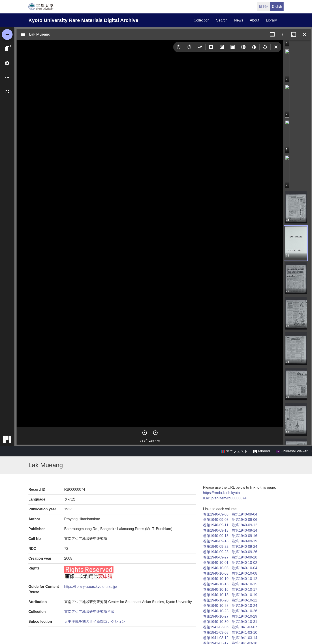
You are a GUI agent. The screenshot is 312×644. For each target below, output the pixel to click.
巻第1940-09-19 (244, 541)
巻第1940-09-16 (244, 536)
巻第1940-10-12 (244, 579)
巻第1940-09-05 (216, 520)
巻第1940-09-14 (244, 530)
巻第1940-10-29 (244, 616)
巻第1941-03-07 (244, 627)
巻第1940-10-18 (216, 595)
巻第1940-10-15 (244, 584)
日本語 (264, 6)
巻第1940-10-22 (244, 600)
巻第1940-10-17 (244, 589)
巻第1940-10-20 (216, 600)
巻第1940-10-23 (216, 606)
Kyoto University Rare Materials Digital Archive (83, 20)
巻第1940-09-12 (244, 525)
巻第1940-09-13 (216, 530)
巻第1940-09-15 (216, 536)
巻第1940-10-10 (216, 579)
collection (201, 20)
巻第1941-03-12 (216, 638)
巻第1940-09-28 (244, 557)
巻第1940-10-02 (244, 563)
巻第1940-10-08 (244, 573)
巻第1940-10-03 (216, 568)
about (254, 20)
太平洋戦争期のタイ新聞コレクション (95, 622)
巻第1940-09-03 (216, 514)
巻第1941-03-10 (244, 632)
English (277, 6)
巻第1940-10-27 (216, 616)
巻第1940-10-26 (244, 611)
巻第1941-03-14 (244, 638)
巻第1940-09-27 (216, 557)
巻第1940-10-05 (216, 573)
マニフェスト (234, 451)
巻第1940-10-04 (244, 568)
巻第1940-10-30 (216, 622)
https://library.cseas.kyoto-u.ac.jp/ (91, 587)
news (239, 20)
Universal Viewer (292, 451)
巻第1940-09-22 (216, 547)
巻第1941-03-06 (216, 627)
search (222, 20)
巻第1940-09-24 (244, 547)
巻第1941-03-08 (216, 632)
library (271, 20)
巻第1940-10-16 (216, 589)
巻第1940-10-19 (244, 595)
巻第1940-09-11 (216, 525)
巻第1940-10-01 (216, 563)
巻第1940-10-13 (216, 584)
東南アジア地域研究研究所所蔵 (89, 612)
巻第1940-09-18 (216, 541)
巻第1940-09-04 (244, 514)
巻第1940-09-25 (216, 552)
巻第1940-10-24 (244, 606)
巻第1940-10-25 (216, 611)
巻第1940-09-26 (244, 552)
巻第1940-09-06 (244, 520)
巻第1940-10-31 (244, 622)
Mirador (262, 451)
